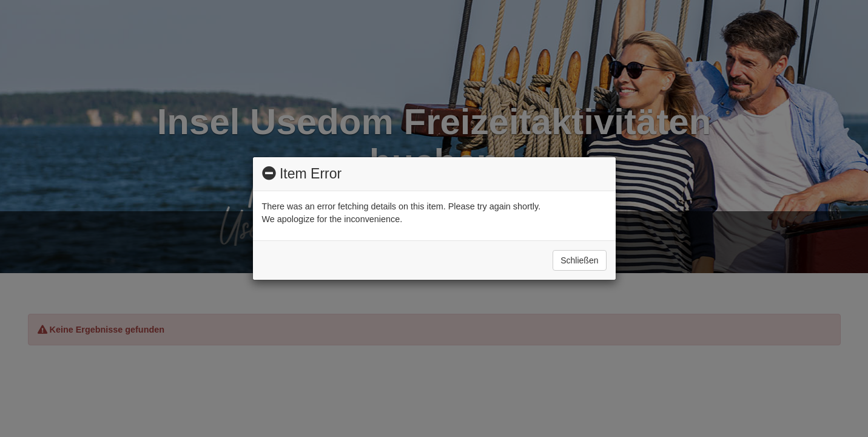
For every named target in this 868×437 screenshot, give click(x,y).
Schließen (579, 260)
